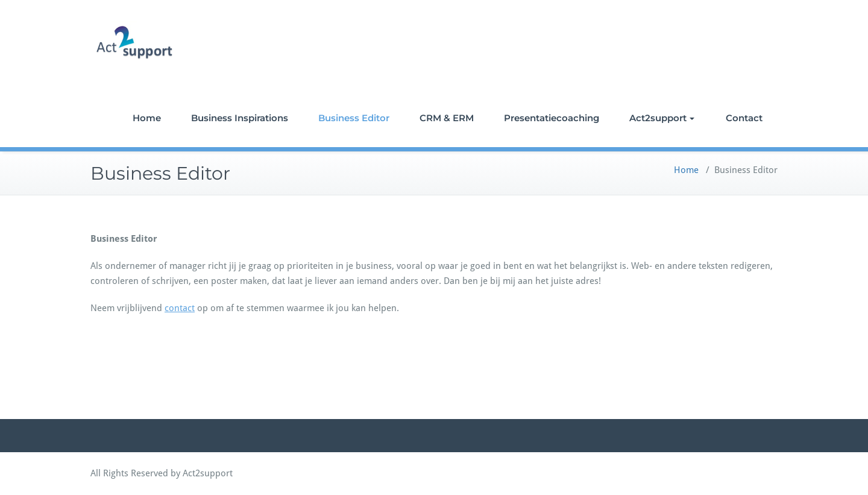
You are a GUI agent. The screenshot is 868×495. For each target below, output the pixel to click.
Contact (744, 118)
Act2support (662, 118)
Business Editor (354, 118)
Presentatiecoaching (552, 118)
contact (180, 308)
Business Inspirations (240, 118)
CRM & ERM (447, 118)
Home (147, 118)
